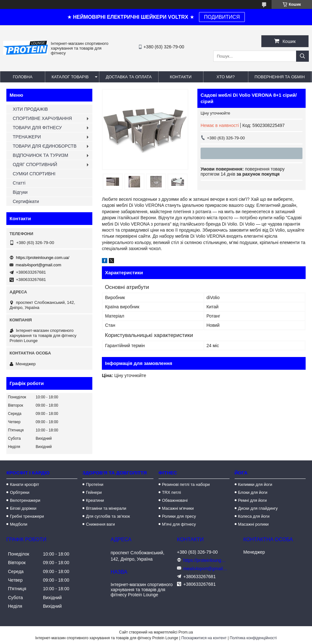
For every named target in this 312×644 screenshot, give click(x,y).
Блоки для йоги (253, 492)
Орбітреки (20, 492)
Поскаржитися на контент (204, 638)
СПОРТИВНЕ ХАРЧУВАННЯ (42, 118)
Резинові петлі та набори (186, 484)
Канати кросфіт (25, 484)
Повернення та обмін (280, 77)
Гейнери (94, 492)
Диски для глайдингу (258, 508)
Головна (23, 77)
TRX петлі (172, 492)
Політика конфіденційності (253, 638)
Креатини (95, 500)
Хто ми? (226, 77)
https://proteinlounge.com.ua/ (43, 258)
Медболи (19, 524)
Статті (19, 183)
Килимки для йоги (255, 484)
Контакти (181, 77)
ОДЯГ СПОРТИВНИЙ (35, 164)
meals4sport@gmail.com (38, 265)
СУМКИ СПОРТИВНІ (34, 174)
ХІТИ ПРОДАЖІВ (30, 109)
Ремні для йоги (252, 500)
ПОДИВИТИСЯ (222, 17)
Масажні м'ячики (178, 508)
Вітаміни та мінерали (106, 508)
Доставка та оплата (129, 77)
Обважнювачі (175, 500)
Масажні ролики (253, 524)
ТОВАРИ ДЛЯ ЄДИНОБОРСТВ (45, 146)
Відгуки (20, 192)
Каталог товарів (70, 77)
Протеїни (95, 484)
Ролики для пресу (179, 516)
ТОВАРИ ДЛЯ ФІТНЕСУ (37, 128)
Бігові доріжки (23, 508)
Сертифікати (26, 201)
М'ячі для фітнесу (179, 524)
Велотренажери (25, 500)
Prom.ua (186, 632)
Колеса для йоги (254, 516)
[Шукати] (302, 56)
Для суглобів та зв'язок (108, 516)
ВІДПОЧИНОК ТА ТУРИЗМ (40, 155)
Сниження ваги (100, 524)
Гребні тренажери (27, 516)
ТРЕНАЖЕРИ (27, 137)
